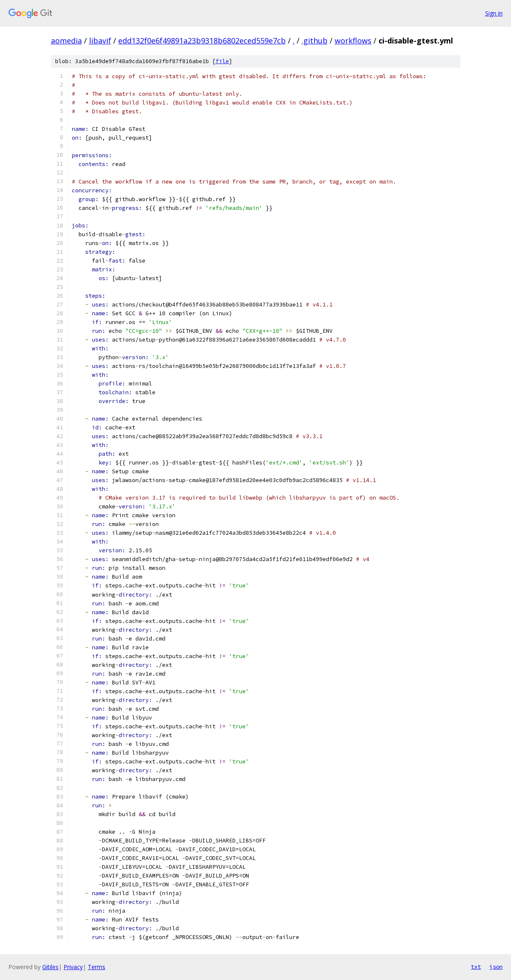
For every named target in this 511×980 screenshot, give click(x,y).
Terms (97, 967)
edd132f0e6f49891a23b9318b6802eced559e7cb (202, 41)
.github (315, 41)
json (496, 967)
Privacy (73, 967)
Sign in (494, 13)
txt (476, 967)
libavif (100, 41)
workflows (353, 41)
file (222, 61)
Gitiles (50, 967)
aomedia (66, 41)
